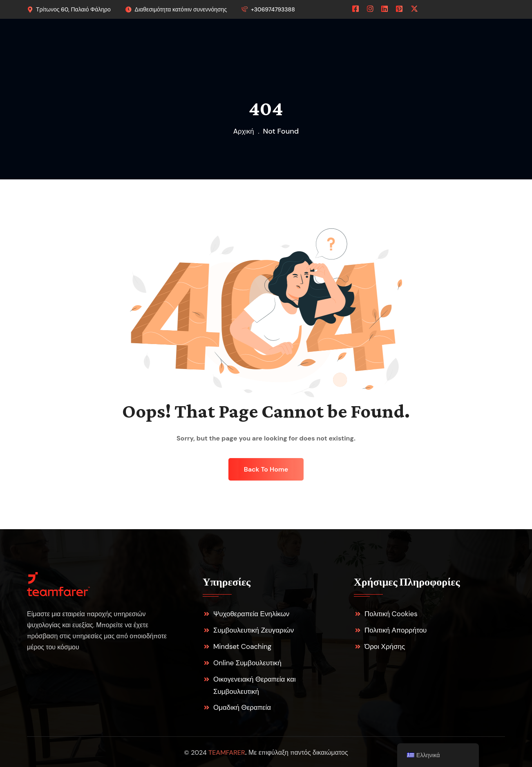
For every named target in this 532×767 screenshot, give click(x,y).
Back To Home (266, 469)
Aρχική (244, 131)
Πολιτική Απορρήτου (396, 630)
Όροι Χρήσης (385, 646)
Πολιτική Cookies (391, 614)
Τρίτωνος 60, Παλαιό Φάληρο (73, 9)
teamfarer (227, 752)
